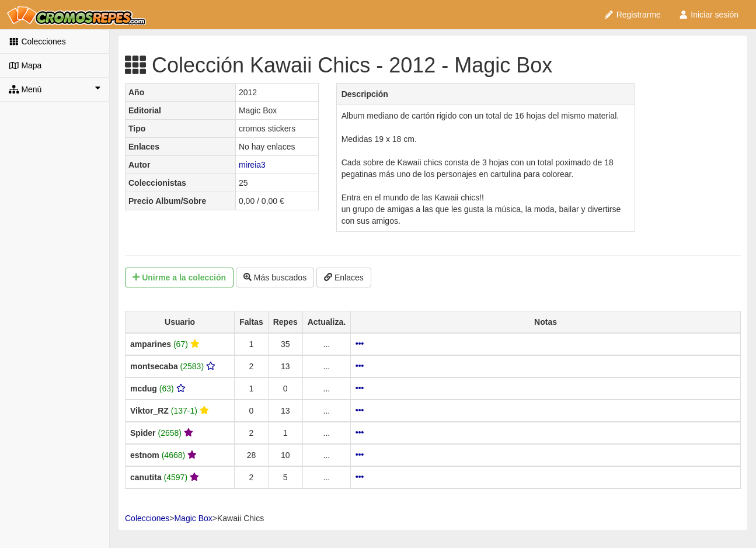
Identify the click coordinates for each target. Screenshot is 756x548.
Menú (55, 89)
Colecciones (37, 41)
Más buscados (275, 278)
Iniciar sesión (708, 15)
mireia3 (252, 165)
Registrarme (632, 15)
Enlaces (344, 278)
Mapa (25, 65)
